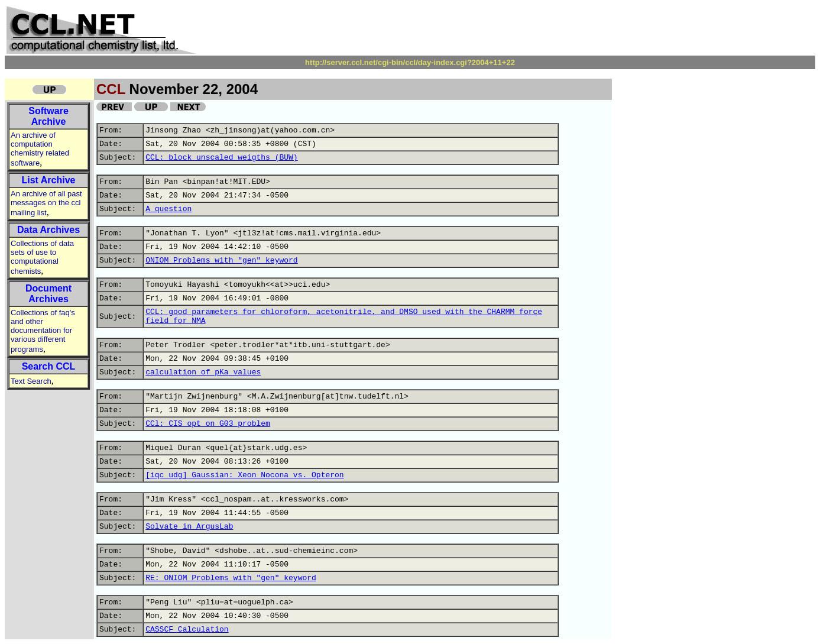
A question (168, 209)
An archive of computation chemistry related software (40, 149)
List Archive (49, 180)
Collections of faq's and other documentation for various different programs (43, 331)
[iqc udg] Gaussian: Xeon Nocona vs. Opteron (244, 475)
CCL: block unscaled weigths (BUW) (221, 158)
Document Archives (48, 294)
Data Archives (48, 230)
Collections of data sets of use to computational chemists (42, 257)
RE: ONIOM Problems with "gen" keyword (231, 578)
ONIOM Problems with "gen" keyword (221, 260)
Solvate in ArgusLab (189, 527)
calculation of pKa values (203, 372)
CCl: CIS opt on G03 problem (208, 424)
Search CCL (49, 366)
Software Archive (48, 116)
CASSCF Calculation (187, 630)
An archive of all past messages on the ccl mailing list (46, 203)
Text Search (31, 381)
